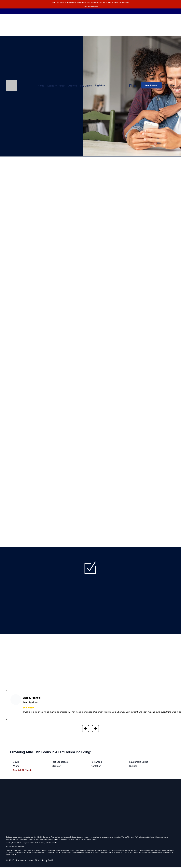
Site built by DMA (44, 861)
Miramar (56, 766)
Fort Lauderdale (60, 762)
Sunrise (133, 766)
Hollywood (96, 762)
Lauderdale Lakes (139, 762)
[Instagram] (135, 85)
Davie (16, 762)
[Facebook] (130, 85)
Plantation (96, 766)
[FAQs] (170, 86)
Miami (16, 766)
